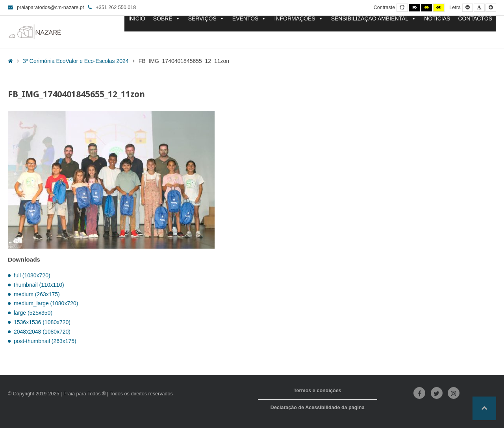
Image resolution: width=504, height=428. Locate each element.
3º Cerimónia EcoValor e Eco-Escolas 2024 (76, 61)
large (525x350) (33, 313)
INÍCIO (137, 19)
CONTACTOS (475, 19)
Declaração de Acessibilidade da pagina (318, 408)
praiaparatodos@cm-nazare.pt (46, 7)
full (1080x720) (32, 275)
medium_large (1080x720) (46, 303)
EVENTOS (249, 19)
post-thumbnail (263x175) (45, 341)
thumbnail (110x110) (39, 285)
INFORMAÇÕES (298, 19)
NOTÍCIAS (437, 19)
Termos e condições (318, 391)
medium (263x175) (37, 294)
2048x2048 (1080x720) (42, 332)
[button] (484, 408)
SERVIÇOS (206, 19)
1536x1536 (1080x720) (42, 322)
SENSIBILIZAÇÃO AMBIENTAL (374, 19)
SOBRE (167, 19)
